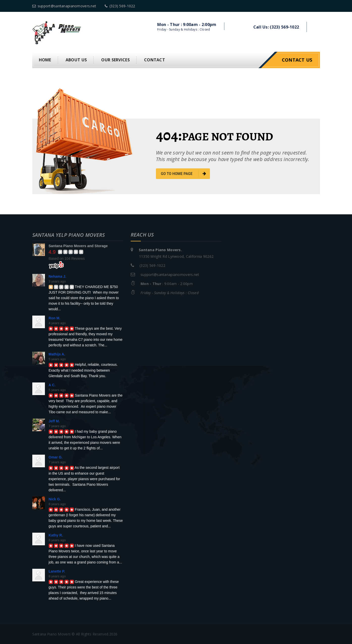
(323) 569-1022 (120, 6)
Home (45, 60)
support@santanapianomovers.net (64, 6)
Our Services (115, 60)
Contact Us (297, 60)
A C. (52, 384)
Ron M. (55, 318)
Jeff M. (54, 421)
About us (76, 60)
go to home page (184, 173)
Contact (155, 60)
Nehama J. (58, 276)
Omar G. (56, 457)
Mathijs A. (57, 354)
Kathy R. (56, 535)
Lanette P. (57, 571)
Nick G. (55, 499)
